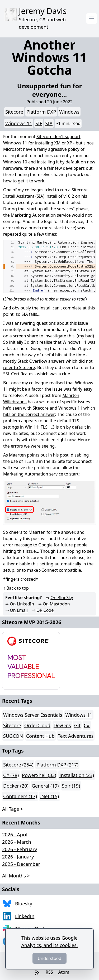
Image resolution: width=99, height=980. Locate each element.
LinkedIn (25, 916)
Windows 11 (19, 123)
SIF (39, 123)
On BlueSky (62, 598)
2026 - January (18, 857)
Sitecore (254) (18, 765)
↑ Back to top (16, 588)
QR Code (45, 610)
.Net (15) (49, 796)
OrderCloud (37, 725)
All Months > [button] (16, 876)
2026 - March (17, 842)
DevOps (62, 725)
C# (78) (11, 775)
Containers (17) (20, 796)
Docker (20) (16, 786)
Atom (64, 972)
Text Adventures (76, 736)
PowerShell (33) (39, 775)
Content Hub (40, 736)
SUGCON (13, 736)
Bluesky (24, 904)
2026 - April (15, 835)
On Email (19, 610)
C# (87, 725)
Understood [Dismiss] (50, 958)
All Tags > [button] (13, 809)
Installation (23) (77, 775)
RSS (49, 972)
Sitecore (14, 112)
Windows (69, 112)
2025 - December (21, 864)
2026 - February (20, 849)
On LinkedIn (22, 604)
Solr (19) (71, 786)
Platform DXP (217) (57, 765)
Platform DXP (41, 112)
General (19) (45, 786)
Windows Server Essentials (33, 715)
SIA (49, 123)
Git (77, 725)
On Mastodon (56, 604)
